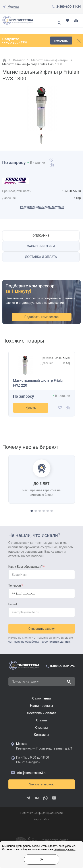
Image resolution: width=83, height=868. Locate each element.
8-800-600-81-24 (69, 7)
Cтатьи (41, 720)
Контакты (41, 735)
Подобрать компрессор (41, 317)
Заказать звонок (41, 784)
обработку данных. (65, 850)
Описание (41, 236)
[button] (32, 511)
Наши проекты (42, 706)
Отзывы (41, 728)
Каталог (19, 60)
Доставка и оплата (41, 257)
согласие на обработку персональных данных (40, 642)
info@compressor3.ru (29, 773)
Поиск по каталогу (25, 682)
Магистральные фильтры (50, 60)
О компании (41, 698)
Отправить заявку (41, 629)
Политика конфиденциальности (41, 813)
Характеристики (41, 246)
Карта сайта (41, 819)
